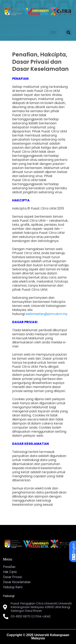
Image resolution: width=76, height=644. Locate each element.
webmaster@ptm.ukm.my (47, 314)
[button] (68, 32)
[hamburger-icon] (53, 32)
